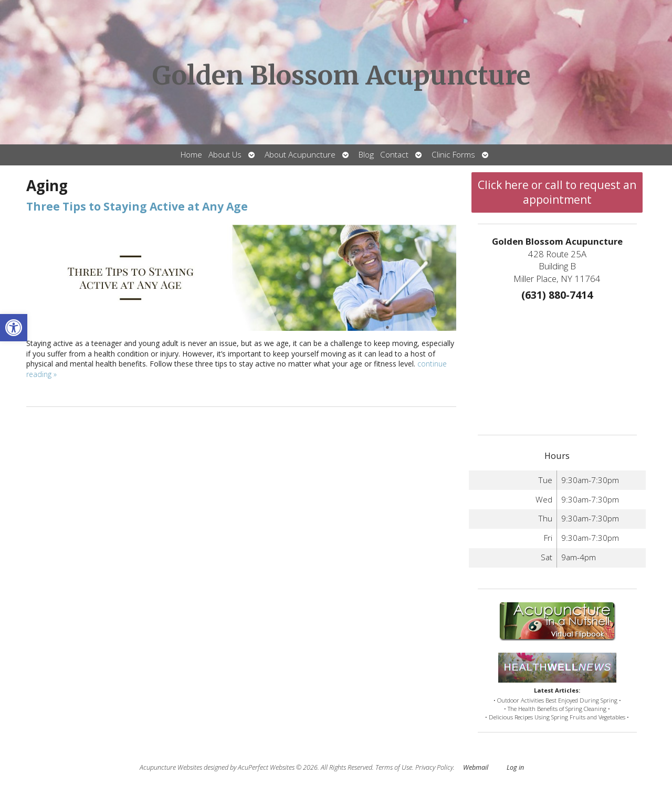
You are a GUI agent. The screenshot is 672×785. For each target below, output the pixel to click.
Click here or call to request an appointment (557, 192)
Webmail (476, 767)
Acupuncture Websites (171, 767)
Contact (394, 155)
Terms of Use (394, 767)
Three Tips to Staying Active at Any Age (137, 206)
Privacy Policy (434, 767)
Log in (515, 767)
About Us (225, 155)
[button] (14, 328)
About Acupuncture (300, 155)
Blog (366, 155)
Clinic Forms (453, 155)
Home (191, 155)
